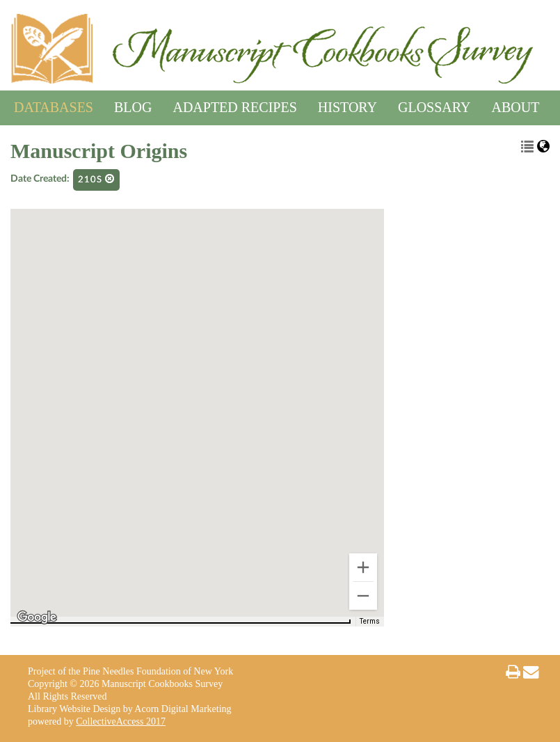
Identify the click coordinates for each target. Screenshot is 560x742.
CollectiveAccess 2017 (121, 721)
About (516, 105)
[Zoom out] (363, 596)
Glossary (434, 105)
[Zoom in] (363, 567)
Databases (54, 105)
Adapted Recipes (234, 105)
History (347, 105)
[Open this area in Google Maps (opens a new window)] (37, 617)
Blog (133, 105)
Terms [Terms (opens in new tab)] (370, 621)
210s (96, 179)
